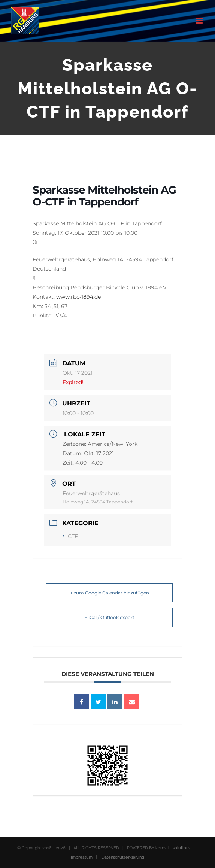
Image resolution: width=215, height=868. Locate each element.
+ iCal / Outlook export (110, 617)
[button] (107, 255)
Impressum (82, 857)
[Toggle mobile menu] (200, 21)
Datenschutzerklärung (123, 857)
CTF (70, 536)
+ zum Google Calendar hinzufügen (110, 593)
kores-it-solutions (173, 848)
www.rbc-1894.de (78, 297)
